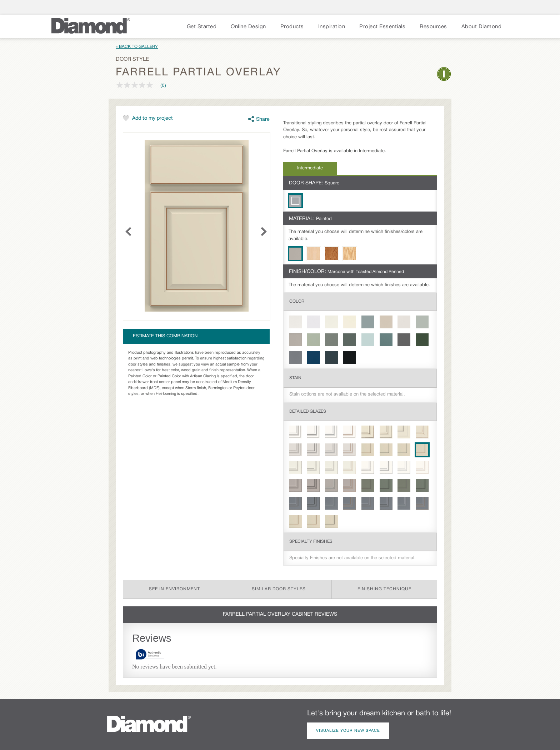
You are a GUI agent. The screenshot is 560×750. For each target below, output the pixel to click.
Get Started (202, 27)
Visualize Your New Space (348, 731)
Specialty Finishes (311, 542)
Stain (295, 378)
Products (292, 27)
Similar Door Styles (279, 589)
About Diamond (482, 27)
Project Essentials (382, 27)
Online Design (248, 27)
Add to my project (152, 118)
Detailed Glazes (308, 411)
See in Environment (174, 589)
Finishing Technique (384, 589)
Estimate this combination (165, 336)
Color (297, 301)
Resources (433, 27)
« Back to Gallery (137, 47)
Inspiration (332, 27)
